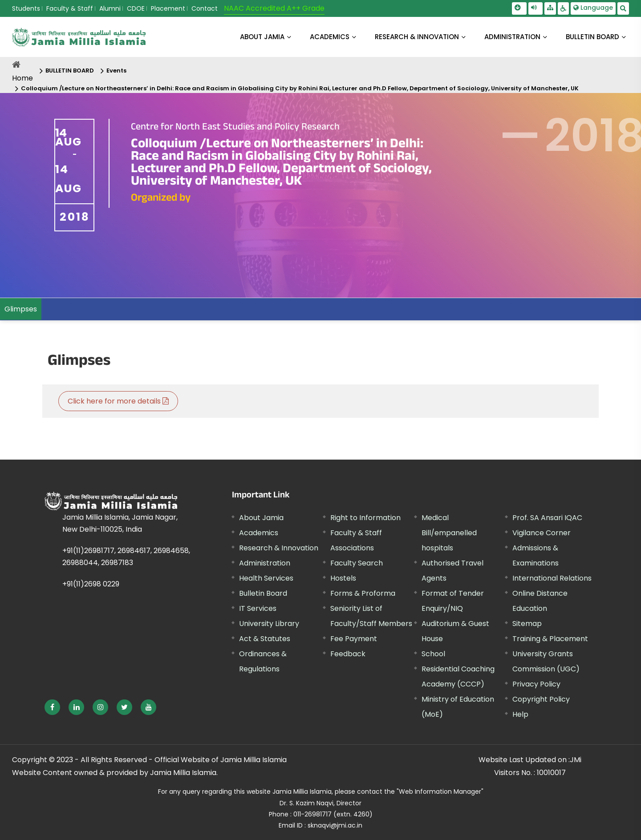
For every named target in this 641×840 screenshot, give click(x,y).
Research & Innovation (279, 548)
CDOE (136, 8)
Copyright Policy (541, 699)
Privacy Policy (536, 684)
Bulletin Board (263, 593)
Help (520, 714)
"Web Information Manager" (440, 792)
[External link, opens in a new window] (52, 707)
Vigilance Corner (542, 533)
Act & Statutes (265, 639)
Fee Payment (354, 639)
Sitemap (527, 624)
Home (22, 78)
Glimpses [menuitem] (21, 309)
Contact (205, 8)
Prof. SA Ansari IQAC (547, 518)
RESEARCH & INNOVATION (417, 37)
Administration (265, 563)
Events (116, 71)
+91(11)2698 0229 (91, 584)
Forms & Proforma (363, 593)
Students (26, 8)
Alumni (110, 8)
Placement (168, 8)
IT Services (258, 608)
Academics (259, 533)
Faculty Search (357, 563)
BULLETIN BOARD (592, 37)
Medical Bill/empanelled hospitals (449, 533)
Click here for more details (118, 401)
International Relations (552, 578)
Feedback (348, 654)
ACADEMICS (330, 37)
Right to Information (365, 518)
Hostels (343, 578)
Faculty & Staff (70, 8)
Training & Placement (550, 639)
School (433, 654)
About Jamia (262, 37)
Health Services (266, 578)
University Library (269, 624)
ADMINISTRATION (512, 37)
